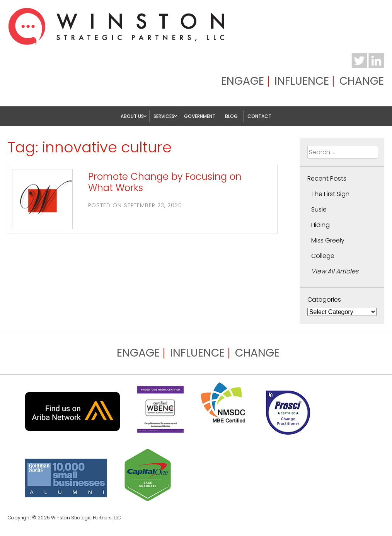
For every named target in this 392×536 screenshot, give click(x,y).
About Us (132, 116)
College (323, 256)
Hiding (320, 225)
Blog (231, 116)
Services (164, 116)
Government (200, 116)
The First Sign (330, 194)
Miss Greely (328, 240)
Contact (259, 116)
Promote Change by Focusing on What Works (165, 182)
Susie (319, 209)
